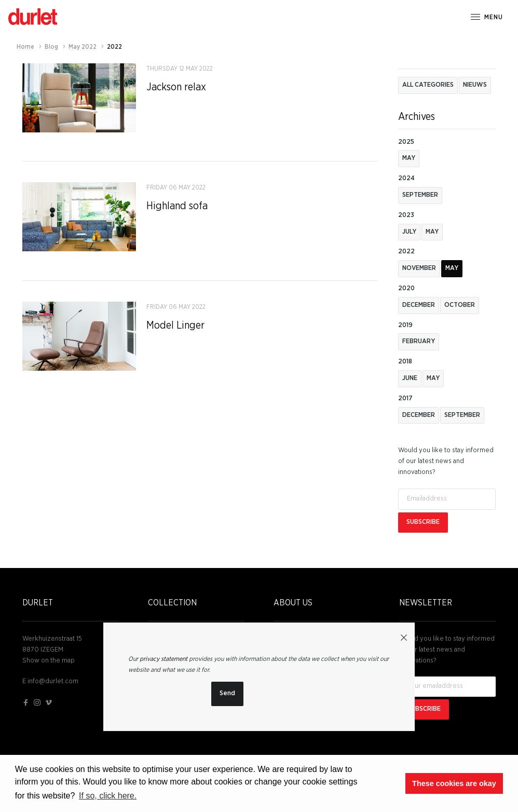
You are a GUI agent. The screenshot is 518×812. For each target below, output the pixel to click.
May (409, 158)
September (420, 195)
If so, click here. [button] (108, 796)
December (419, 305)
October (460, 305)
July (409, 232)
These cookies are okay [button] (454, 783)
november (419, 268)
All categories (428, 85)
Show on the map (49, 661)
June (410, 378)
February (419, 341)
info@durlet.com (53, 681)
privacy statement (163, 659)
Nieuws (475, 85)
